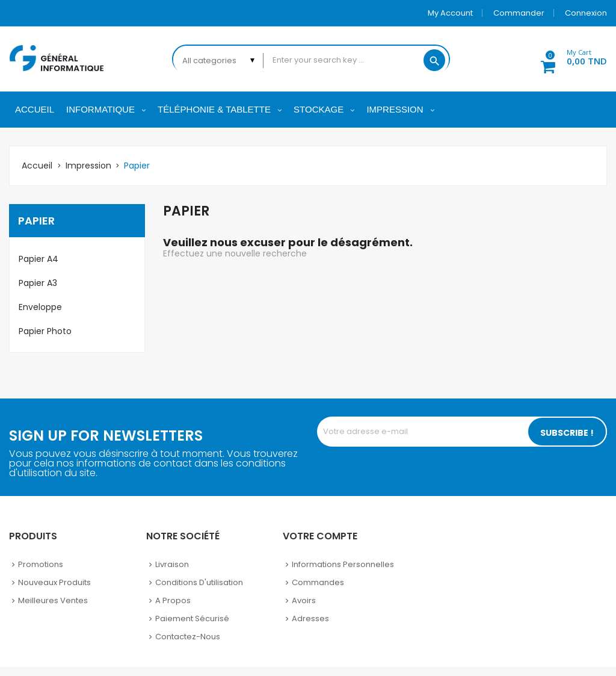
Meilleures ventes (53, 600)
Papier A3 (38, 283)
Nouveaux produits (54, 582)
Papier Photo (45, 331)
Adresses (310, 619)
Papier (36, 221)
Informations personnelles (343, 564)
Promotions (41, 564)
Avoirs (304, 600)
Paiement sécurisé (192, 619)
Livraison (172, 564)
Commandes (318, 582)
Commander (519, 13)
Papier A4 (38, 259)
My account (450, 13)
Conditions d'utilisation (199, 582)
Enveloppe (40, 307)
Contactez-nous (188, 637)
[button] (567, 59)
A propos (173, 600)
